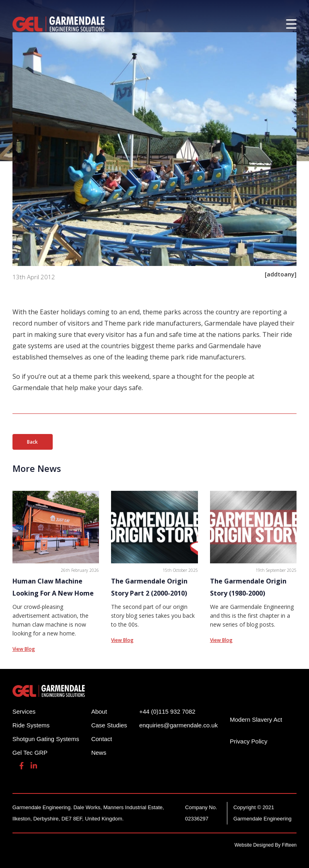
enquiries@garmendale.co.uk (178, 725)
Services (24, 711)
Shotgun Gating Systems (46, 739)
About (99, 711)
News (99, 753)
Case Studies (109, 725)
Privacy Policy (248, 741)
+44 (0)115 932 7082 (167, 711)
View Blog (24, 649)
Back (32, 442)
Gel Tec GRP (30, 753)
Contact (102, 739)
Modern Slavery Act (256, 720)
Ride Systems (31, 725)
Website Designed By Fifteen (266, 845)
